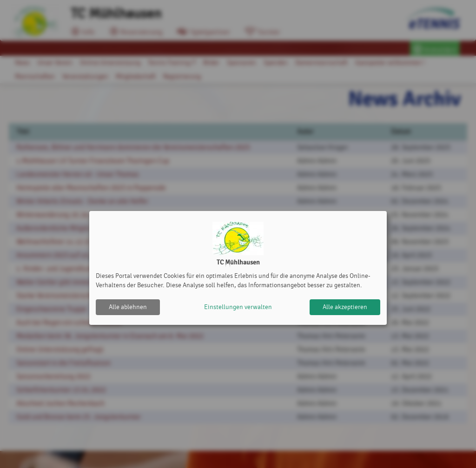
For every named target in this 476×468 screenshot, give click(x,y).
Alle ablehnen (128, 307)
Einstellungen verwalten (238, 307)
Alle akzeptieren (345, 307)
